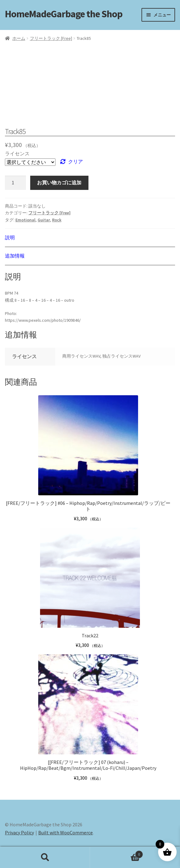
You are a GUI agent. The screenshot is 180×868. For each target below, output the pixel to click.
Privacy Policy (19, 832)
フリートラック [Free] (51, 38)
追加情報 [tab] (15, 256)
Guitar (44, 220)
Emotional (25, 220)
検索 (45, 858)
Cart (117, 853)
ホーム (19, 38)
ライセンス (17, 153)
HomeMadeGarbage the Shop (64, 14)
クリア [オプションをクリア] (76, 161)
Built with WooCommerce (65, 832)
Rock (57, 220)
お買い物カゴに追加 (59, 182)
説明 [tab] (10, 237)
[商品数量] (15, 183)
